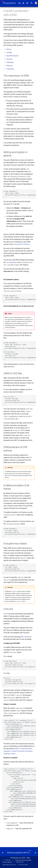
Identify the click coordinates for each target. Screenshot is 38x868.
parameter (11, 262)
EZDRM (9, 53)
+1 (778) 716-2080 (23, 865)
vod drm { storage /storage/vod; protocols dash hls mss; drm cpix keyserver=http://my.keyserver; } (20, 682)
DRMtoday (10, 62)
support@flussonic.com (9, 865)
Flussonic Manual (7, 862)
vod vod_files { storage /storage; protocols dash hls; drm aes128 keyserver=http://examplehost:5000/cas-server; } (20, 400)
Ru (19, 3)
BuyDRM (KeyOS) (12, 56)
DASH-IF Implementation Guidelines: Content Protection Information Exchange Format (18, 751)
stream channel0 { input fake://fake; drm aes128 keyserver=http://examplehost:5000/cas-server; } (20, 194)
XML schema (25, 637)
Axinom (9, 49)
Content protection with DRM (23, 860)
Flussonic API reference (21, 244)
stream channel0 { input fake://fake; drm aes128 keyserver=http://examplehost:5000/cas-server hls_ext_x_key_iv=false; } (20, 298)
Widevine (10, 66)
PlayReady (10, 69)
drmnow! (9, 59)
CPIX (5, 614)
